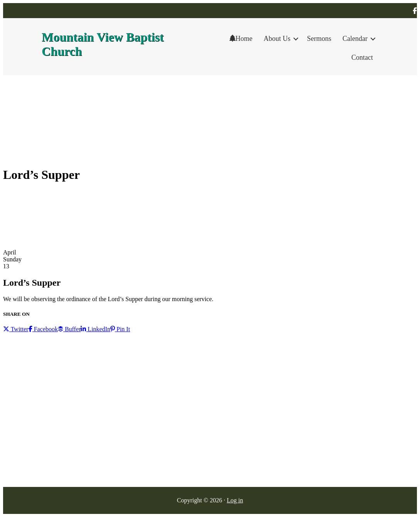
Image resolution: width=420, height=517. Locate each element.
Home (241, 39)
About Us (277, 39)
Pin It (120, 329)
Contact (362, 57)
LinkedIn (95, 329)
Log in (235, 500)
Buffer (69, 329)
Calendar (355, 39)
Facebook (43, 329)
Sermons (319, 39)
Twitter (16, 329)
